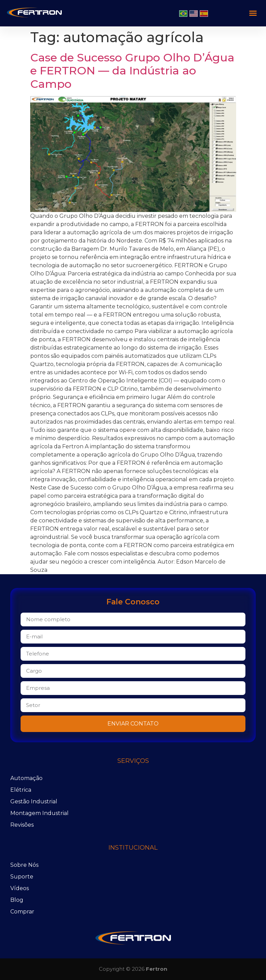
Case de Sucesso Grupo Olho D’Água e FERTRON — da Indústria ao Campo (132, 71)
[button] (253, 13)
